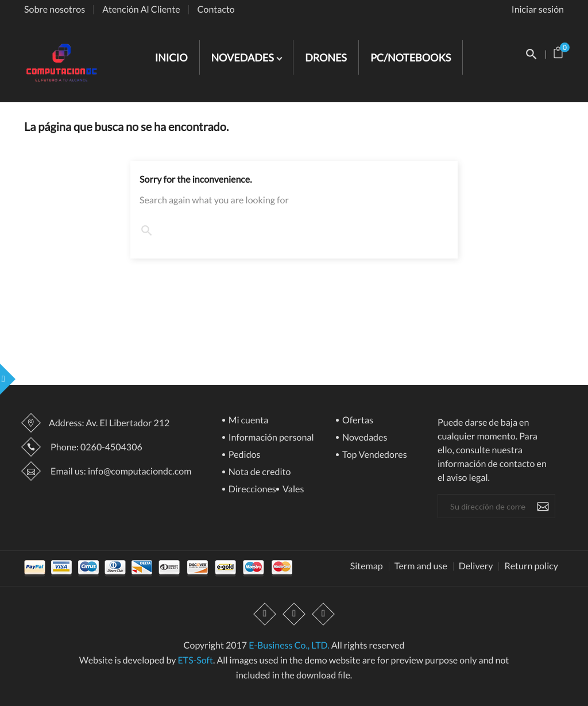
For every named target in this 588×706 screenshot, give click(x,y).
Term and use (421, 566)
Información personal (270, 438)
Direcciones (252, 490)
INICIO (171, 57)
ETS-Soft (195, 660)
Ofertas (357, 421)
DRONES (326, 57)
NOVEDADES (244, 57)
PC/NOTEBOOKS (411, 57)
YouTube (294, 614)
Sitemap (367, 566)
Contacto (216, 9)
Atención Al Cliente (141, 9)
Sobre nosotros (55, 9)
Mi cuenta (248, 421)
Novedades (364, 438)
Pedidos (244, 455)
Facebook (265, 614)
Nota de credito (259, 472)
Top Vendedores (374, 455)
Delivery (476, 566)
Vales (293, 490)
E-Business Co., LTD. (289, 645)
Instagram (323, 614)
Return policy (531, 566)
